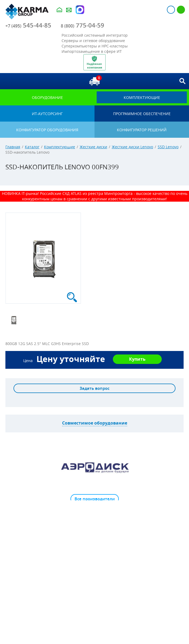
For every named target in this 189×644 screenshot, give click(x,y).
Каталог (32, 147)
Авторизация (171, 10)
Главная (13, 147)
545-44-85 (28, 25)
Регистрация (181, 10)
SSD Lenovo (168, 147)
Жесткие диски (93, 147)
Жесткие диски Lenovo (132, 147)
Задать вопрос (94, 388)
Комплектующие (60, 147)
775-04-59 (82, 25)
